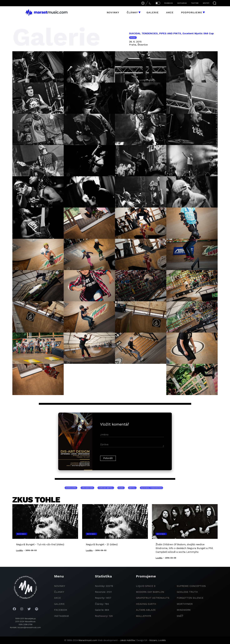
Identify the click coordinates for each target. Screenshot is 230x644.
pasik (133, 38)
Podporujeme (192, 12)
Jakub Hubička (127, 640)
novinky (60, 586)
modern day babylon (150, 592)
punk (121, 488)
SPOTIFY (206, 3)
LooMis (162, 640)
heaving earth (146, 604)
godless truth (187, 592)
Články (132, 12)
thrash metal (106, 488)
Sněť (180, 616)
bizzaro (153, 640)
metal (132, 488)
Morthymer (185, 604)
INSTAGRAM (182, 3)
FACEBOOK (169, 3)
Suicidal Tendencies (151, 488)
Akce (170, 12)
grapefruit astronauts (153, 598)
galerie (59, 604)
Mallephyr (143, 616)
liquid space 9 (146, 586)
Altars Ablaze (146, 610)
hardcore (71, 488)
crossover (87, 488)
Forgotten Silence (190, 598)
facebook (61, 610)
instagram (61, 616)
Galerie (153, 12)
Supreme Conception (191, 586)
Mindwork (184, 610)
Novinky (113, 12)
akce (57, 598)
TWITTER (195, 3)
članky (59, 592)
